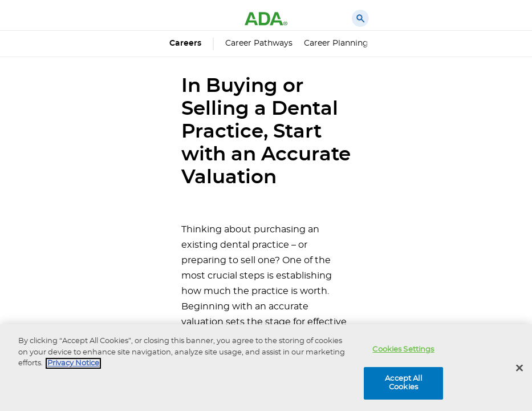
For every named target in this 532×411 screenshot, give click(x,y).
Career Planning (336, 43)
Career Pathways (259, 43)
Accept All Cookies (403, 383)
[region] (266, 368)
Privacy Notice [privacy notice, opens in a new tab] (73, 363)
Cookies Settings (403, 350)
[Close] (519, 368)
